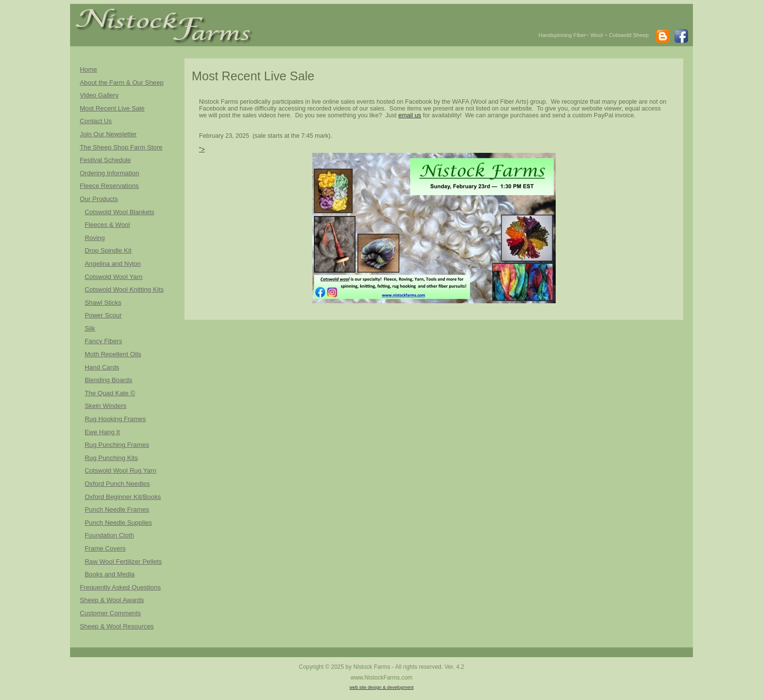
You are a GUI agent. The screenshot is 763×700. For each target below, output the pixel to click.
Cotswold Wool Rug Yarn (120, 470)
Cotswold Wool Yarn (114, 277)
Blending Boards (109, 380)
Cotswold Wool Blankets (119, 212)
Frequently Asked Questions (120, 587)
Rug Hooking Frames (115, 419)
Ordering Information (109, 173)
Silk (90, 328)
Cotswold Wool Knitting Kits (124, 289)
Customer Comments (110, 613)
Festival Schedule (105, 160)
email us (410, 115)
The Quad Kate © (110, 393)
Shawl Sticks (103, 303)
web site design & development (381, 687)
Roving (95, 238)
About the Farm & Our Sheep (122, 83)
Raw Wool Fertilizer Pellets (123, 562)
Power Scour (103, 315)
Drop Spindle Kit (108, 250)
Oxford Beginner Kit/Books (123, 497)
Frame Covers (105, 548)
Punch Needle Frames (117, 509)
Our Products (99, 199)
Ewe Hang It (102, 432)
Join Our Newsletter (108, 134)
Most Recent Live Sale (112, 108)
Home (88, 69)
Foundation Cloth (109, 535)
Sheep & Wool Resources (117, 626)
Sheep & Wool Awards (112, 600)
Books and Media (110, 574)
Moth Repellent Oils (113, 354)
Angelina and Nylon (113, 264)
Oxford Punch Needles (117, 484)
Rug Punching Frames (117, 445)
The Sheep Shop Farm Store (121, 147)
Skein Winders (106, 406)
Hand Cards (102, 367)
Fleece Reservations (109, 186)
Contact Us (96, 121)
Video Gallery (99, 95)
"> (377, 225)
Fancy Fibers (103, 341)
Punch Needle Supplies (118, 523)
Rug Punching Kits (111, 458)
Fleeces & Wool (107, 225)
